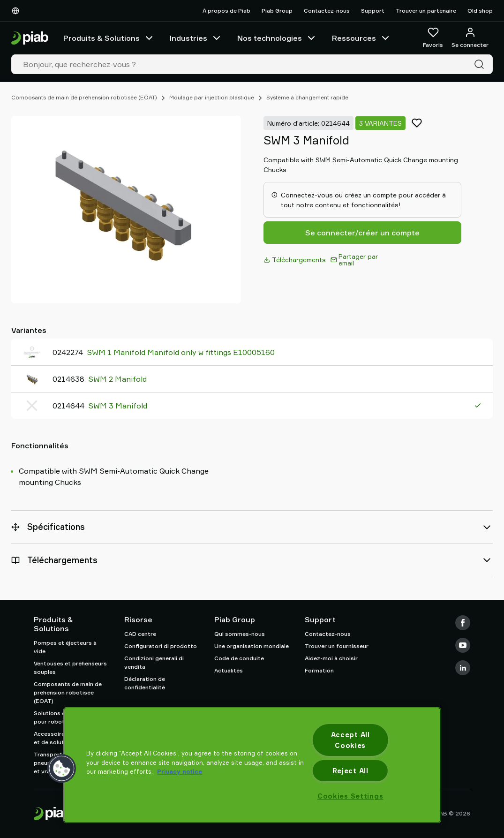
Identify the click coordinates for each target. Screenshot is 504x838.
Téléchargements (295, 260)
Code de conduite (239, 658)
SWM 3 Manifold (118, 406)
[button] (61, 769)
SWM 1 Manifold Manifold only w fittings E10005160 (181, 352)
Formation (319, 670)
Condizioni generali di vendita (154, 662)
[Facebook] (463, 623)
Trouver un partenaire (426, 11)
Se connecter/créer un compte (362, 233)
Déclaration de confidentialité (145, 683)
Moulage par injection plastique (212, 97)
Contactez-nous (327, 11)
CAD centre (140, 634)
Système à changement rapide (307, 97)
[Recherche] (481, 64)
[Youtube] (463, 645)
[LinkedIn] (463, 668)
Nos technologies (277, 38)
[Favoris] (433, 38)
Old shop (480, 11)
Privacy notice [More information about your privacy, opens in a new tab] (180, 771)
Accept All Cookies (350, 740)
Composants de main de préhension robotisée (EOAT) (84, 97)
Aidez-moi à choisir (331, 658)
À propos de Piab (226, 11)
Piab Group (277, 11)
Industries (196, 38)
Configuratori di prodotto (161, 646)
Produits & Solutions (109, 38)
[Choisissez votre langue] (17, 11)
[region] (252, 765)
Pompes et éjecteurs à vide (65, 647)
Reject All (350, 771)
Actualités (229, 670)
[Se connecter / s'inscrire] (470, 38)
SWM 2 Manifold (117, 379)
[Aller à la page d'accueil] (30, 38)
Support (373, 11)
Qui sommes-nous (240, 634)
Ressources (361, 38)
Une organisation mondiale (252, 646)
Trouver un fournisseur (337, 646)
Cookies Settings (350, 796)
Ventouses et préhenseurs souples (70, 668)
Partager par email (354, 260)
